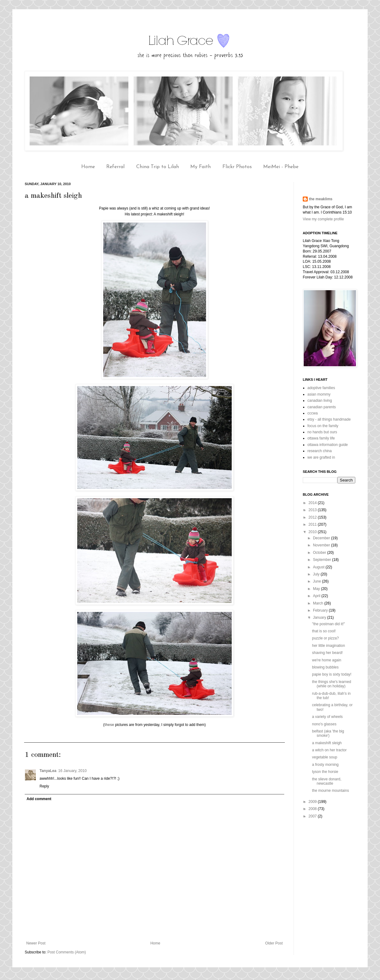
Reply (44, 786)
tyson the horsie (325, 772)
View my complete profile (323, 219)
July (317, 574)
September (323, 560)
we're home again (327, 660)
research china (320, 451)
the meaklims (321, 199)
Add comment (39, 799)
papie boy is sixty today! (332, 674)
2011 (313, 524)
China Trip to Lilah (158, 167)
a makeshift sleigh (327, 743)
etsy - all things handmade (329, 419)
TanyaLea (48, 771)
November (322, 545)
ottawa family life (321, 438)
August (319, 567)
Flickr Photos (237, 167)
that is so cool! (324, 631)
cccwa (312, 413)
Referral (115, 167)
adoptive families (321, 388)
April (317, 596)
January (320, 617)
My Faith (201, 167)
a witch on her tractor (329, 750)
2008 (313, 809)
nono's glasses (324, 724)
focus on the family (323, 426)
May (317, 589)
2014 (313, 503)
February (321, 610)
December (322, 538)
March (319, 603)
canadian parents (322, 407)
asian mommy (319, 394)
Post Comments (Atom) (67, 952)
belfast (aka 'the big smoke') (328, 733)
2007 (313, 816)
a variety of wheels (327, 717)
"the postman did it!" (329, 624)
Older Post (274, 943)
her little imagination (329, 646)
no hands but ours (322, 432)
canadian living (320, 401)
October (320, 553)
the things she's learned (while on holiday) (331, 684)
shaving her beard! (327, 653)
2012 (313, 517)
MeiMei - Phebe (281, 167)
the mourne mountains (330, 791)
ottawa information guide (328, 445)
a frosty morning (325, 765)
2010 (313, 532)
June (317, 581)
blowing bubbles (325, 667)
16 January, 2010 (72, 771)
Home (88, 167)
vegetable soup (325, 757)
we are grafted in (321, 457)
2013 (313, 510)
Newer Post (36, 943)
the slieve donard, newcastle (327, 781)
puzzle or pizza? (325, 638)
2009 (313, 802)
